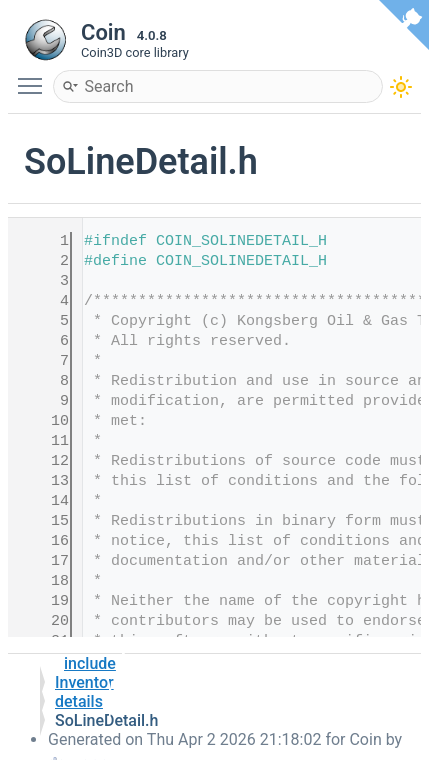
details (79, 701)
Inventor (84, 682)
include (90, 663)
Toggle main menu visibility (35, 77)
